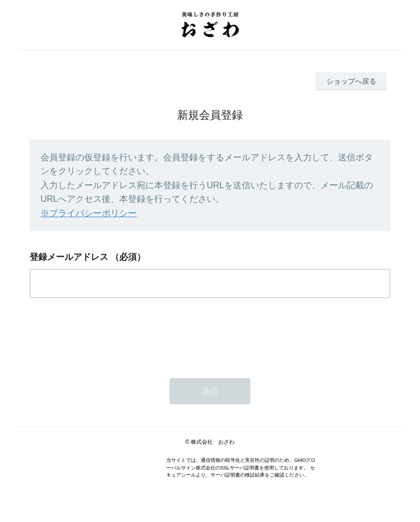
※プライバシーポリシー (89, 213)
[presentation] (113, 335)
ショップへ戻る (351, 81)
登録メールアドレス (69, 257)
